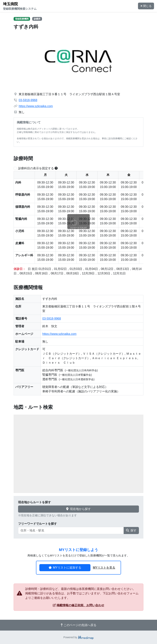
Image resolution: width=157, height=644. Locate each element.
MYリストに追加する (65, 568)
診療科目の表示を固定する (36, 168)
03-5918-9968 (28, 100)
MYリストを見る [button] (104, 568)
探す (131, 530)
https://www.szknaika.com (36, 106)
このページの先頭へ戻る (78, 625)
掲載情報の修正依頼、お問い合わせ (78, 605)
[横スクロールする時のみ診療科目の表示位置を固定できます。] (56, 168)
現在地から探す (78, 509)
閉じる (146, 6)
